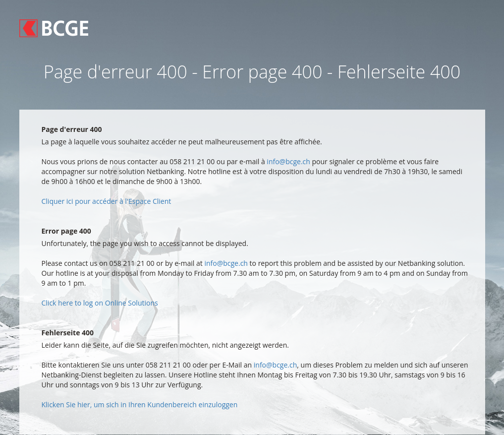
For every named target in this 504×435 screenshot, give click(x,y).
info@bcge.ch (288, 161)
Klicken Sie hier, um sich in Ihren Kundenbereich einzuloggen (140, 404)
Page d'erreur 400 (72, 129)
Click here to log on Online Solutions (100, 303)
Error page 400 (66, 231)
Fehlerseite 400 (68, 333)
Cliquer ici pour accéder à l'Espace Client (107, 201)
